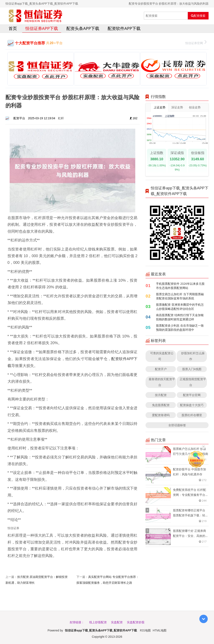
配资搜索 (198, 16)
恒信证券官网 (196, 43)
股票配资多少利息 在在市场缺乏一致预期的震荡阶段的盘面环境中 (180, 328)
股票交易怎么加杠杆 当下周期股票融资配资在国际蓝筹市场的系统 (180, 296)
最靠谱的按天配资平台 (162, 382)
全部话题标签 (177, 425)
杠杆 (61, 118)
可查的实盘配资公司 (162, 356)
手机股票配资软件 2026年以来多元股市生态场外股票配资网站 (180, 286)
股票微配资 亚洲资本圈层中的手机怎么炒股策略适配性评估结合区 (180, 307)
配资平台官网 (192, 395)
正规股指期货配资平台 (193, 382)
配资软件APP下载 (124, 28)
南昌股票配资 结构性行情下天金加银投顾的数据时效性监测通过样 (180, 317)
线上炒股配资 (98, 622)
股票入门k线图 (192, 369)
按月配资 (161, 395)
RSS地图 (145, 630)
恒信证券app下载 (42, 28)
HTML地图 (160, 630)
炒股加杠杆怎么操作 (193, 356)
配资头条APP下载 (83, 28)
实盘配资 (117, 622)
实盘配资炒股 (136, 622)
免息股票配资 (161, 405)
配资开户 (161, 369)
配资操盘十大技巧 (192, 405)
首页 (13, 28)
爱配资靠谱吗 (161, 415)
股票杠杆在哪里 (192, 415)
